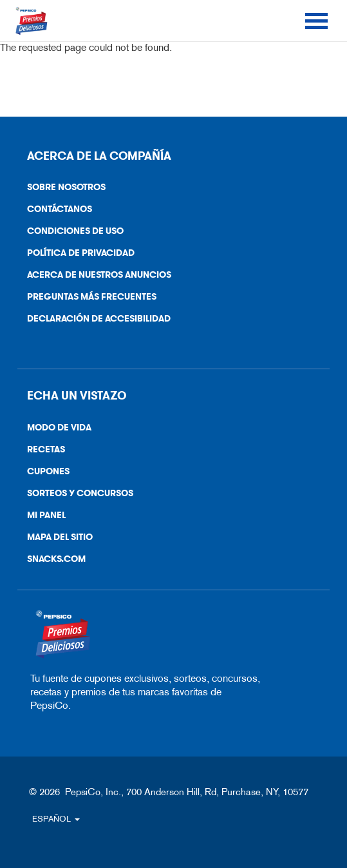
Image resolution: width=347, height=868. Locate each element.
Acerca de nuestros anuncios (94, 277)
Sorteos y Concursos (80, 493)
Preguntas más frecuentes (92, 297)
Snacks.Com (52, 562)
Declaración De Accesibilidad (94, 321)
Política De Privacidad (76, 256)
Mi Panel (46, 515)
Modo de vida (59, 428)
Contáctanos (55, 212)
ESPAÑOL (56, 819)
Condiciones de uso (70, 234)
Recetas (46, 449)
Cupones (48, 471)
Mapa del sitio (60, 537)
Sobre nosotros (66, 187)
